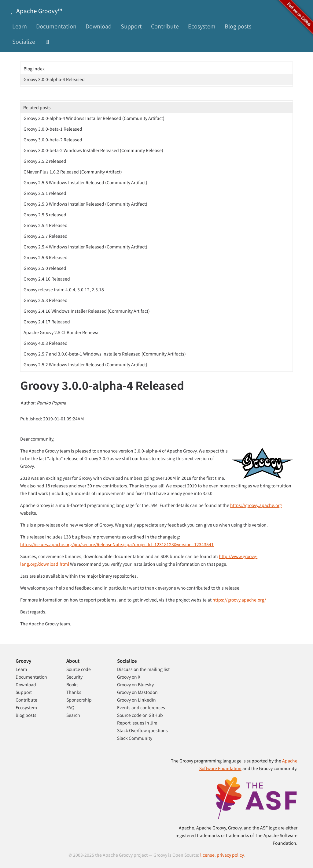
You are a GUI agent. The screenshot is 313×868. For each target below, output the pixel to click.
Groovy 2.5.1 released (45, 193)
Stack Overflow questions (142, 730)
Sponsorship (79, 700)
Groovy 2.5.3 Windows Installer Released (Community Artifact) (85, 204)
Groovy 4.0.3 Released (46, 343)
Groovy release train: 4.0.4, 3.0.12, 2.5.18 (64, 289)
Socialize (24, 41)
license (207, 855)
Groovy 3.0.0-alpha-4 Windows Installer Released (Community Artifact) (94, 118)
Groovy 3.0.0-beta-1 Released (53, 129)
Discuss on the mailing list (143, 669)
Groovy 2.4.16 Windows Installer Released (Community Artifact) (87, 311)
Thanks (74, 692)
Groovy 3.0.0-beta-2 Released (53, 140)
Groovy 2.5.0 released (45, 268)
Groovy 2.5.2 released (45, 161)
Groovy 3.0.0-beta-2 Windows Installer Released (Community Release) (93, 150)
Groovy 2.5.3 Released (46, 300)
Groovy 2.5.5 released (45, 214)
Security (74, 677)
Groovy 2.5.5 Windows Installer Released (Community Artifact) (85, 182)
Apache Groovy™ (35, 11)
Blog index (34, 69)
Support (131, 26)
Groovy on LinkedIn (136, 700)
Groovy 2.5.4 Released (46, 225)
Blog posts (238, 26)
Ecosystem (202, 26)
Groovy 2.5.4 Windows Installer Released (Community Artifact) (85, 247)
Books (72, 684)
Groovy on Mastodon (137, 692)
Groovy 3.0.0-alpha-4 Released (54, 79)
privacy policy (230, 855)
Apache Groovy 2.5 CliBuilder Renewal (62, 332)
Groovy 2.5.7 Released (46, 236)
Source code (79, 669)
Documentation (56, 26)
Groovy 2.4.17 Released (47, 322)
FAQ (70, 707)
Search (73, 715)
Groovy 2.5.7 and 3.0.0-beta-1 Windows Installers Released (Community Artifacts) (105, 354)
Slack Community (135, 738)
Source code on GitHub (140, 715)
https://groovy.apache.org (256, 505)
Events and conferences (141, 707)
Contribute (165, 26)
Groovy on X (129, 677)
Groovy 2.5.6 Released (46, 257)
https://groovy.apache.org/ (239, 600)
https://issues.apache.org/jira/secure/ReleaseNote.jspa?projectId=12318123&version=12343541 (117, 544)
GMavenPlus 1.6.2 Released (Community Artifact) (73, 172)
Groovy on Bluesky (135, 684)
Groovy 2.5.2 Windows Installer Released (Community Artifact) (85, 364)
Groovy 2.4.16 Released (47, 279)
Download (99, 26)
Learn (20, 26)
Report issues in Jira (137, 723)
